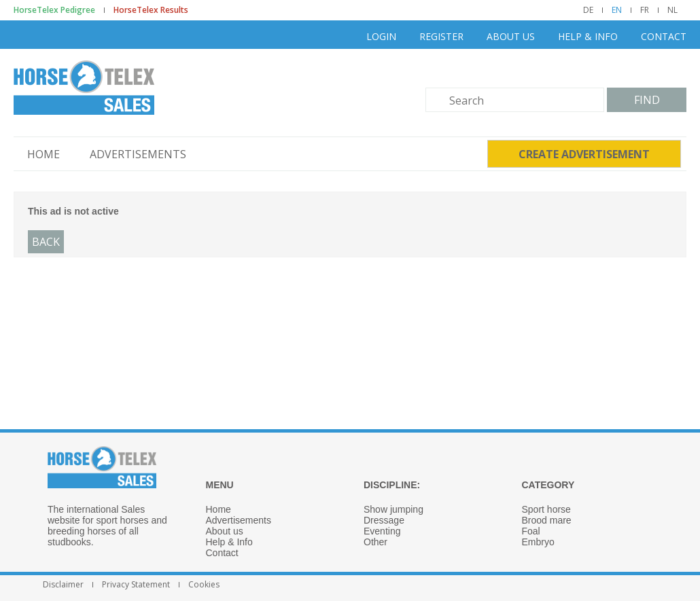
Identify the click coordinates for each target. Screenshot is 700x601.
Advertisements (138, 154)
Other (375, 542)
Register (441, 36)
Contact (664, 36)
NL (672, 10)
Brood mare (547, 520)
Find (647, 100)
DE (588, 10)
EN (617, 10)
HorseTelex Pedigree (54, 10)
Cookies (204, 585)
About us (511, 36)
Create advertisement (584, 154)
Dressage (384, 520)
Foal (531, 531)
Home (43, 154)
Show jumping (393, 509)
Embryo (538, 542)
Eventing (382, 531)
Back (46, 242)
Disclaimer (63, 585)
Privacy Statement (136, 585)
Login (381, 36)
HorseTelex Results (151, 10)
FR (645, 10)
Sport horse (546, 509)
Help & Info (588, 36)
